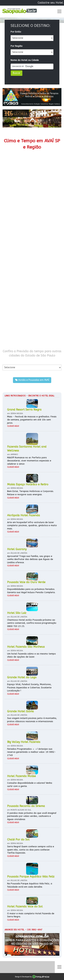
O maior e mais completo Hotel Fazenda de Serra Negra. (31, 915)
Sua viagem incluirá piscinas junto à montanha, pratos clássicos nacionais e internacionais (32, 720)
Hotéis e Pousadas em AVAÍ (32, 380)
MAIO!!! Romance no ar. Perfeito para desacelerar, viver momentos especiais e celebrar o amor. (29, 461)
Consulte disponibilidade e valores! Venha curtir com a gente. (30, 785)
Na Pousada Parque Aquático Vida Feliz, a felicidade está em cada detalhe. (30, 885)
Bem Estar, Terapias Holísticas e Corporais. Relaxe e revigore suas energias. (30, 493)
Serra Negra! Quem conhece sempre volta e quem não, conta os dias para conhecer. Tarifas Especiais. (31, 850)
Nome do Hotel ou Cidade (25, 60)
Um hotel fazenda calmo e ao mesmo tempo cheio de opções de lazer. (31, 655)
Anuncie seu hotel (14, 930)
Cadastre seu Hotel (50, 3)
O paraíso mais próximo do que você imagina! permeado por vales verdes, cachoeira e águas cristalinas (32, 816)
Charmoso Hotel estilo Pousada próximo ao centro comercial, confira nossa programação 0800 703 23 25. (32, 623)
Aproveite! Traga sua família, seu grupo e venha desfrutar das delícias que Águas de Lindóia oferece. (30, 559)
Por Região (17, 46)
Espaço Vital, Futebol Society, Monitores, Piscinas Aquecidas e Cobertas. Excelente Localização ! (29, 687)
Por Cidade (8, 361)
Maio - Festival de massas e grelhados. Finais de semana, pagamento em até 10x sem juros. (32, 420)
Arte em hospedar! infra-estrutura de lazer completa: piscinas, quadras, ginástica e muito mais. (32, 525)
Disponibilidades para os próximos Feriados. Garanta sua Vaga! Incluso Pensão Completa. (31, 591)
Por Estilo (16, 32)
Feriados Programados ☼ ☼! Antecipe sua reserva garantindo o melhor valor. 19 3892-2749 (31, 752)
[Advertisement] (32, 245)
